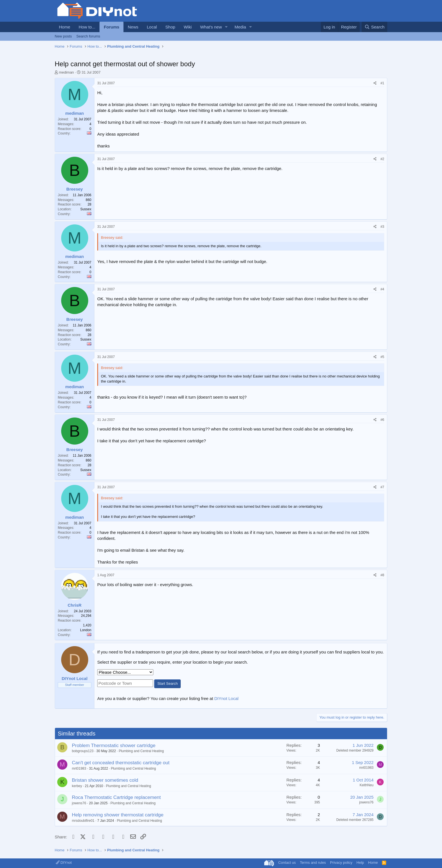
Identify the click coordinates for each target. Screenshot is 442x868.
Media (240, 27)
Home (65, 27)
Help (360, 863)
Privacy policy (341, 863)
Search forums (88, 36)
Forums (111, 27)
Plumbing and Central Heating (141, 751)
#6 (382, 420)
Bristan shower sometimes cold (105, 780)
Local (152, 27)
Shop (170, 27)
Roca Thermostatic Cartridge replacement (116, 797)
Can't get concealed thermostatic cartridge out (121, 763)
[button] (226, 27)
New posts (63, 36)
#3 (382, 227)
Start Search (167, 683)
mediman (66, 72)
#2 (382, 159)
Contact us (287, 863)
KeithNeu (367, 785)
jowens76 (79, 803)
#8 (382, 575)
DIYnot (64, 863)
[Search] (374, 27)
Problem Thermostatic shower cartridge (114, 746)
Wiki (188, 27)
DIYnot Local (226, 698)
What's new (211, 27)
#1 (382, 83)
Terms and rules (313, 863)
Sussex (86, 209)
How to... (87, 27)
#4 (382, 289)
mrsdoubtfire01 (83, 821)
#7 (382, 487)
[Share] (375, 83)
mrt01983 (79, 768)
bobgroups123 (83, 751)
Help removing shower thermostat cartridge (118, 815)
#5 (382, 357)
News (133, 27)
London (86, 630)
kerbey (77, 786)
